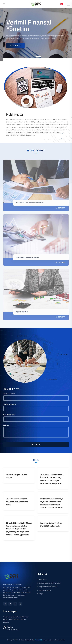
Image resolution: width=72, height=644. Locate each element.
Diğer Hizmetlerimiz (44, 590)
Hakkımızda (42, 579)
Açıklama (6, 425)
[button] (33, 57)
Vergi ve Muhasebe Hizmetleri (47, 587)
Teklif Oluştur (36, 445)
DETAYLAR (19, 45)
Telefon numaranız (10, 404)
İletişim (40, 594)
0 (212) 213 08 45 (13, 630)
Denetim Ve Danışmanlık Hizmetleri (49, 583)
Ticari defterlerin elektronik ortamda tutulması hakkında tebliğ (17, 502)
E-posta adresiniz (9, 415)
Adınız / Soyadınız (9, 394)
